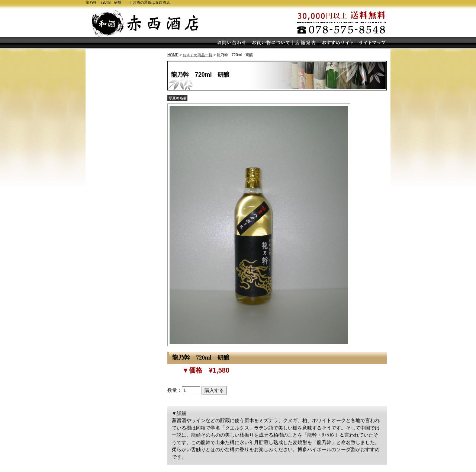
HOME (173, 55)
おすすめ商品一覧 (197, 55)
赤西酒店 (145, 23)
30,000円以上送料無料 (346, 23)
